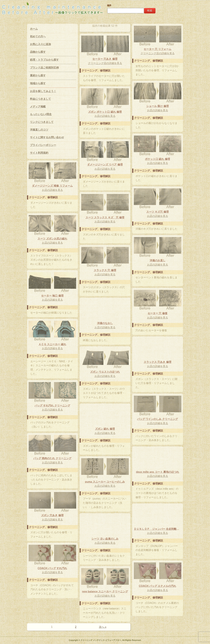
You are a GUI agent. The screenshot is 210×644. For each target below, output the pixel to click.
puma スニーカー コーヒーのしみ (105, 482)
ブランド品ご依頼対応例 (44, 68)
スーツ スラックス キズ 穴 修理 (105, 217)
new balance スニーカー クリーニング (105, 591)
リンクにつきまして (42, 122)
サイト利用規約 (39, 153)
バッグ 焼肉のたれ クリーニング (52, 458)
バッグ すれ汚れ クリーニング (52, 406)
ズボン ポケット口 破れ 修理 (105, 112)
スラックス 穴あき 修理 (157, 362)
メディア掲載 (38, 107)
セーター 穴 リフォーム (157, 49)
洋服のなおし (105, 323)
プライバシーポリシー (43, 145)
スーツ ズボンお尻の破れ (52, 239)
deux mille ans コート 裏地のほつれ (157, 472)
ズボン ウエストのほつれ (105, 372)
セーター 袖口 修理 (52, 296)
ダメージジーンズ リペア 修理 (105, 165)
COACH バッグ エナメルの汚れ (158, 586)
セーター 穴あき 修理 (105, 59)
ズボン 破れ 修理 (105, 429)
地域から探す (38, 83)
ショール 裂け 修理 (157, 106)
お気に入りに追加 (40, 44)
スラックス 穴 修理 (105, 270)
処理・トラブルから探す (44, 60)
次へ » (103, 627)
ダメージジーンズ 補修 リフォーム (52, 186)
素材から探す (38, 75)
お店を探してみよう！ (43, 91)
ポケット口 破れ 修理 (157, 159)
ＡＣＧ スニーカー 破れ (52, 344)
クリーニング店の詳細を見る (158, 53)
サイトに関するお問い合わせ (47, 137)
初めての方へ (38, 36)
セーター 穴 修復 (157, 313)
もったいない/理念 (41, 114)
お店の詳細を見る (158, 110)
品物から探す (38, 52)
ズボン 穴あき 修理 (52, 515)
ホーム (34, 29)
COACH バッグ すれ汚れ (52, 568)
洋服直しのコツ (39, 130)
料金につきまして (40, 99)
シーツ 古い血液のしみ (105, 539)
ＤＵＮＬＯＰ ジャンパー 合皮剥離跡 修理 (158, 529)
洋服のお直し (158, 260)
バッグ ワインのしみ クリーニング (157, 419)
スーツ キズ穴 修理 (157, 212)
